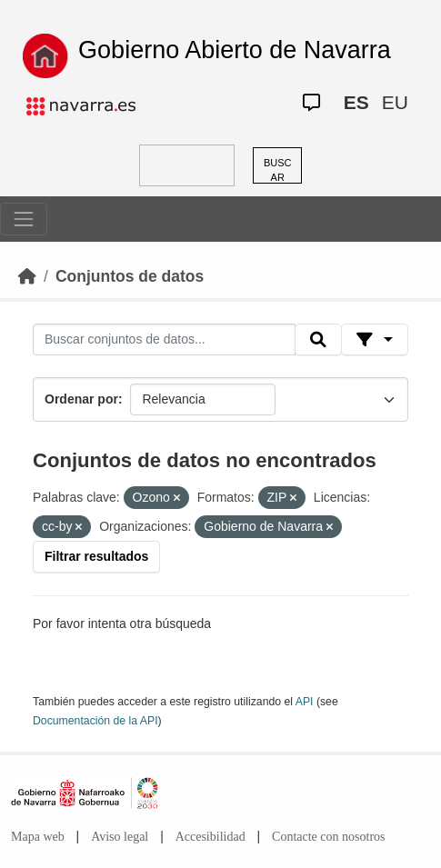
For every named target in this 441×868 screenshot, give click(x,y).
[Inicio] (27, 276)
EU (395, 102)
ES (356, 102)
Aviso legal (120, 837)
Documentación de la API (95, 721)
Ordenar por (81, 399)
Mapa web (38, 837)
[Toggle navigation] (24, 219)
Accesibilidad (210, 837)
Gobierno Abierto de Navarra (235, 50)
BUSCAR (278, 170)
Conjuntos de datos (130, 276)
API (305, 702)
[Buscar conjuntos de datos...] (164, 340)
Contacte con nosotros (328, 837)
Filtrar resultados (96, 556)
